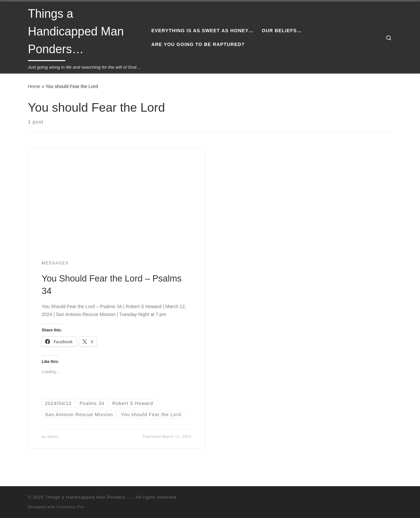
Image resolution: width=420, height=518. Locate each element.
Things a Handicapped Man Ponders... (88, 497)
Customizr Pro (70, 507)
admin (53, 437)
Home (34, 86)
